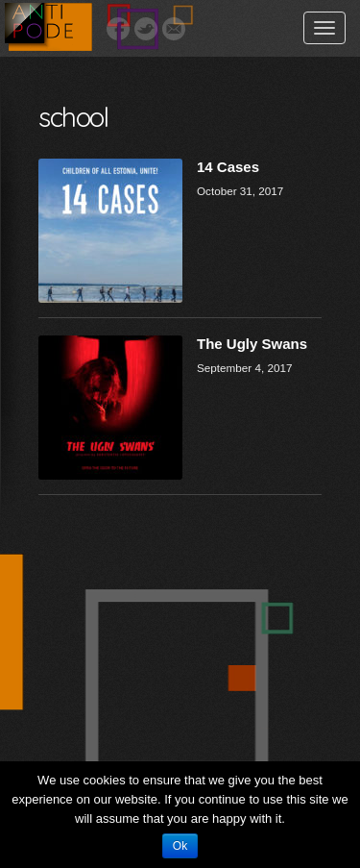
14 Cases (228, 167)
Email (174, 29)
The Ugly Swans (252, 344)
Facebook (118, 29)
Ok (180, 846)
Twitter (146, 29)
